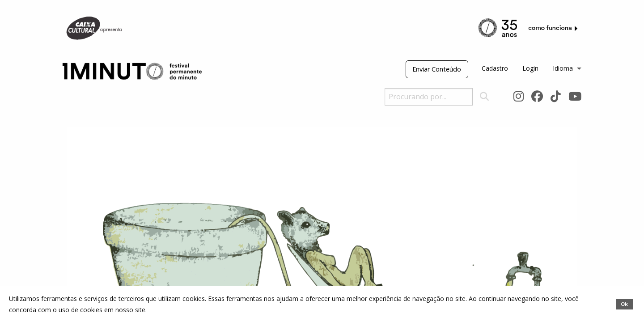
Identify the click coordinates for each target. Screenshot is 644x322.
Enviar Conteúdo (437, 69)
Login (530, 68)
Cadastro (495, 68)
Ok (624, 304)
